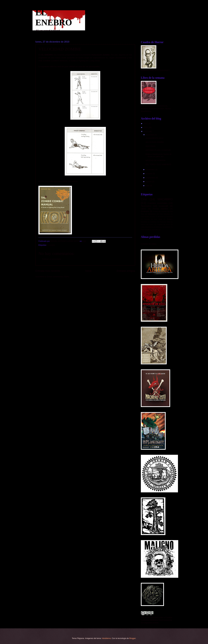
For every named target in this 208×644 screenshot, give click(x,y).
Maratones (152, 214)
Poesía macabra (160, 209)
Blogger (132, 638)
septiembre (151, 178)
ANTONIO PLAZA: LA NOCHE (158, 150)
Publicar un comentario (52, 259)
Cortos (155, 211)
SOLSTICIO (150, 146)
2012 (146, 123)
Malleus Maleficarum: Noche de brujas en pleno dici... (158, 155)
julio (148, 186)
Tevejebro (155, 230)
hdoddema (106, 638)
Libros (143, 209)
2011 (146, 127)
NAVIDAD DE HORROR (155, 160)
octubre (149, 174)
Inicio (88, 271)
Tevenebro (146, 206)
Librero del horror (147, 224)
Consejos (51, 245)
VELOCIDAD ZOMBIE (155, 142)
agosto (149, 182)
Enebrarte (145, 211)
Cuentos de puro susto (153, 219)
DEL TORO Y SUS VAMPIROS (158, 164)
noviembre (151, 170)
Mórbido (168, 227)
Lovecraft (164, 206)
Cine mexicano (165, 214)
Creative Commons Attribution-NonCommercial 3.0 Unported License (157, 620)
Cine (144, 199)
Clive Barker (145, 217)
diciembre (150, 135)
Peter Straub (145, 230)
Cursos (164, 211)
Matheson (159, 227)
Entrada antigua (126, 271)
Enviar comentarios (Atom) (58, 277)
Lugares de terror (163, 224)
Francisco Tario (165, 222)
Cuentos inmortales (158, 203)
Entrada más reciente (48, 271)
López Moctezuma (147, 227)
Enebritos (154, 222)
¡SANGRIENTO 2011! (154, 138)
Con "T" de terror (158, 217)
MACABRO (165, 199)
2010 (146, 131)
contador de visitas (149, 244)
